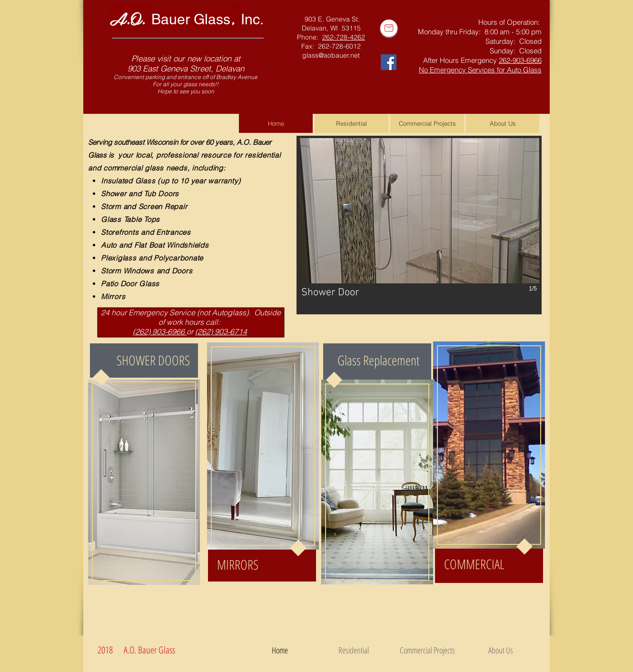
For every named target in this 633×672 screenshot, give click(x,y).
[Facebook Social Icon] (389, 62)
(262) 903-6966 (160, 331)
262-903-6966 (520, 60)
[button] (419, 225)
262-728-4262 (344, 37)
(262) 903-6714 (221, 331)
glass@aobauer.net (331, 55)
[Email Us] (389, 28)
